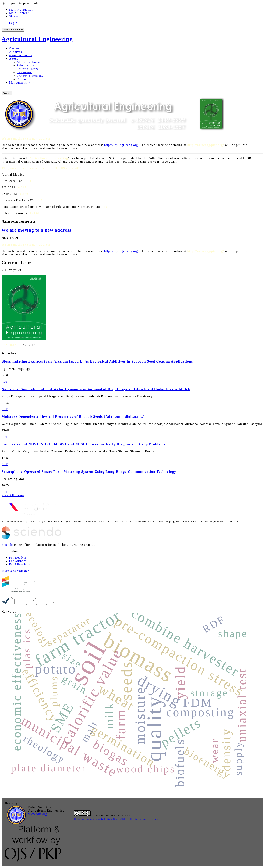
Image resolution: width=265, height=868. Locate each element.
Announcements (21, 55)
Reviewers (24, 72)
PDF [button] (5, 382)
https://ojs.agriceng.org (121, 145)
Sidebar (15, 16)
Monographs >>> (21, 82)
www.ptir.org (38, 814)
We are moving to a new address (36, 230)
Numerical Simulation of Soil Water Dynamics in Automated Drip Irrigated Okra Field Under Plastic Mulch (96, 389)
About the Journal (30, 62)
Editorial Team (27, 69)
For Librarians (19, 564)
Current (15, 48)
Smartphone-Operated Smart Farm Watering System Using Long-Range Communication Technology (89, 472)
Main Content (19, 13)
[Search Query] (18, 89)
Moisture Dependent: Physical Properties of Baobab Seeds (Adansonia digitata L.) (73, 416)
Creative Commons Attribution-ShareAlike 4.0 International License (117, 819)
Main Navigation (21, 10)
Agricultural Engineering (37, 39)
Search (7, 93)
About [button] (14, 59)
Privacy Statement (30, 76)
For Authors (18, 561)
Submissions (26, 65)
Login (13, 23)
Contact (22, 79)
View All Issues (13, 495)
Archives (16, 52)
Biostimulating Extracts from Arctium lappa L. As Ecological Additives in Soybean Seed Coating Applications (97, 361)
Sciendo (7, 545)
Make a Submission (16, 571)
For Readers (18, 558)
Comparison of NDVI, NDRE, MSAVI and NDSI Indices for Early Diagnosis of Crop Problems (83, 444)
